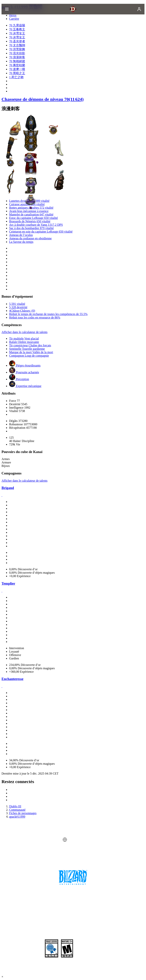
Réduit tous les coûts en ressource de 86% (35, 317)
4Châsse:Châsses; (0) (22, 311)
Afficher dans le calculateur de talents (25, 332)
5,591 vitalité (17, 304)
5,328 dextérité (18, 307)
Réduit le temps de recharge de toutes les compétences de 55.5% (48, 314)
